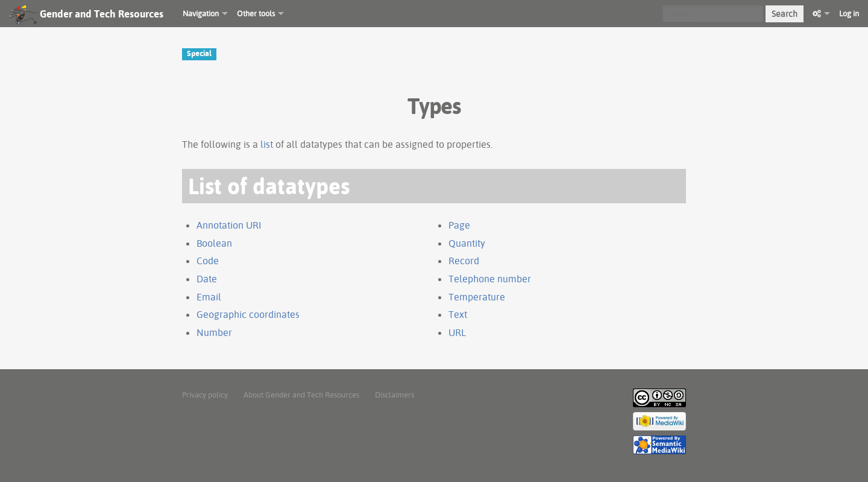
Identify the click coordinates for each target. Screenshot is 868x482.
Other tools (256, 13)
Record (464, 261)
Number (214, 332)
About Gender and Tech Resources (301, 395)
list (267, 144)
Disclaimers (395, 395)
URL (457, 332)
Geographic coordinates (248, 314)
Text (458, 314)
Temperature (477, 297)
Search (785, 14)
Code (208, 261)
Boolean (214, 243)
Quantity (467, 243)
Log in (849, 13)
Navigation (201, 13)
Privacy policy (205, 395)
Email (209, 297)
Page (459, 225)
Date (207, 279)
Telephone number (490, 279)
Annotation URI (229, 225)
